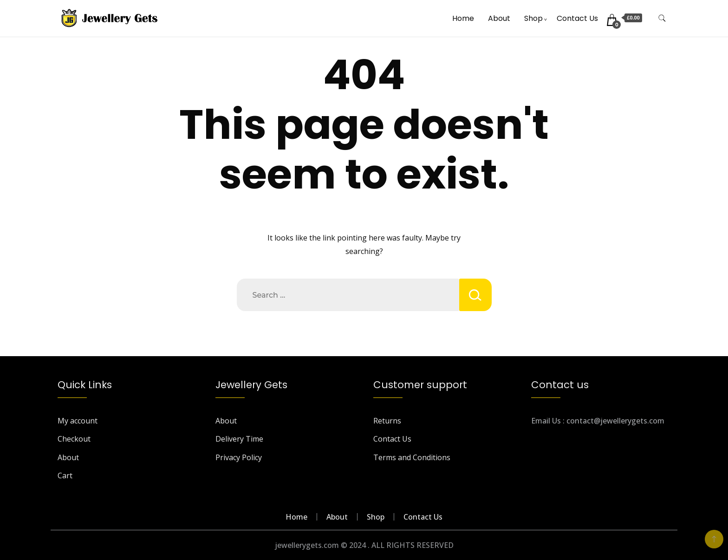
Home (463, 18)
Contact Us (577, 18)
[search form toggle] (662, 18)
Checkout (74, 439)
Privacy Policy (239, 457)
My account (78, 421)
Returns (387, 421)
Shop (533, 18)
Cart (65, 475)
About (499, 18)
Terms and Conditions (412, 457)
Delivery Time (239, 439)
